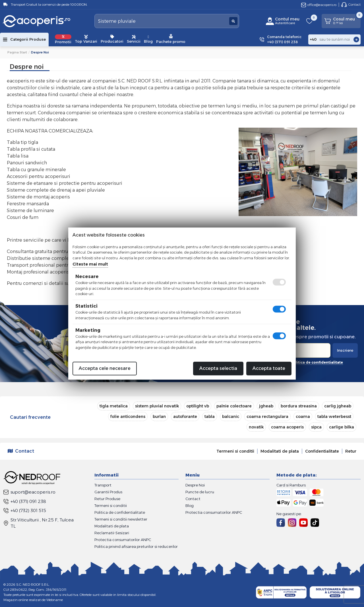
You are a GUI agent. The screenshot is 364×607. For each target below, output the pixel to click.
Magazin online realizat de (33, 600)
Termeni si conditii (235, 451)
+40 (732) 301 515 (25, 510)
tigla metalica (114, 406)
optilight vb (198, 406)
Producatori (112, 39)
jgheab (266, 406)
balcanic (231, 417)
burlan (159, 417)
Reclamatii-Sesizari (112, 533)
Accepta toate (269, 368)
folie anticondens (128, 417)
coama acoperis (287, 427)
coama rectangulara (267, 417)
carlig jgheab (338, 406)
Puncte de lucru (200, 492)
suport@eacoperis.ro (29, 492)
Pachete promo (171, 39)
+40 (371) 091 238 (25, 501)
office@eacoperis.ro (319, 5)
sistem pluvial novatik (157, 406)
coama (303, 417)
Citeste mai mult (90, 264)
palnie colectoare (234, 406)
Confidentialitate (322, 451)
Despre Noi (195, 485)
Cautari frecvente (30, 417)
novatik (256, 427)
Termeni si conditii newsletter (121, 519)
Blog (148, 39)
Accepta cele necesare (105, 368)
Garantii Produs (108, 492)
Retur (351, 451)
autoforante (185, 417)
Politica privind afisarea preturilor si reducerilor (136, 546)
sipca (316, 427)
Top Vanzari (86, 39)
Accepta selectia (218, 368)
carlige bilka (342, 427)
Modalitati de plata (280, 451)
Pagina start (17, 52)
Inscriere (345, 350)
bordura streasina (299, 406)
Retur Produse (107, 499)
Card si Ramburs (291, 485)
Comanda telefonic (284, 40)
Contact (351, 5)
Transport (103, 485)
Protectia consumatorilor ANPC (123, 540)
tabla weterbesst (334, 417)
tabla (210, 417)
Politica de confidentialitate (120, 512)
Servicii (134, 39)
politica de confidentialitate (317, 362)
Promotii (63, 39)
